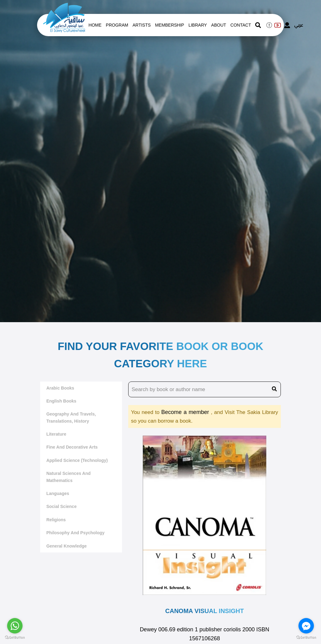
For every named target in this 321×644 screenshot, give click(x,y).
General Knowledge (67, 546)
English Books (61, 401)
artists (142, 25)
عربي (299, 25)
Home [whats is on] (95, 25)
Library (198, 25)
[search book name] (205, 390)
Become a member (186, 412)
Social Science (61, 506)
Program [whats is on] (117, 25)
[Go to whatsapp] (15, 626)
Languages (58, 493)
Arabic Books (60, 388)
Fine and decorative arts (72, 447)
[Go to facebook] (306, 626)
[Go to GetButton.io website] (15, 638)
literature (56, 434)
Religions (56, 520)
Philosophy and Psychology (76, 533)
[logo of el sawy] (64, 7)
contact (241, 25)
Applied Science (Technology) (77, 460)
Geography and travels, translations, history (71, 417)
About (219, 25)
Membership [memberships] (170, 25)
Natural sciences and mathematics (68, 477)
